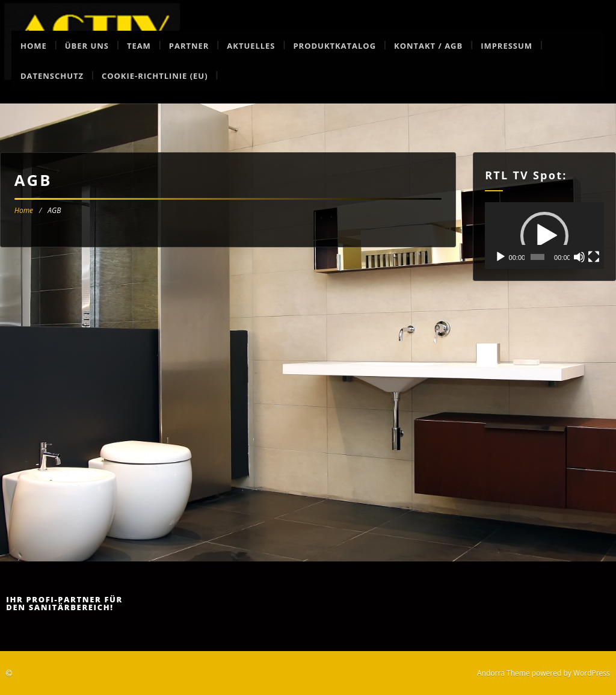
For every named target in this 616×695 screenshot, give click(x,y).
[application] (544, 236)
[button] (544, 236)
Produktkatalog (334, 46)
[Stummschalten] (579, 257)
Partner (189, 46)
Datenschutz (52, 76)
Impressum (507, 46)
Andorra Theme (504, 673)
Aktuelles (251, 46)
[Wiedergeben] (500, 257)
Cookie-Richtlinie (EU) (155, 76)
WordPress (592, 673)
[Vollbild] (594, 257)
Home (34, 46)
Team (139, 46)
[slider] (537, 257)
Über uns (87, 46)
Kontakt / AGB (428, 46)
